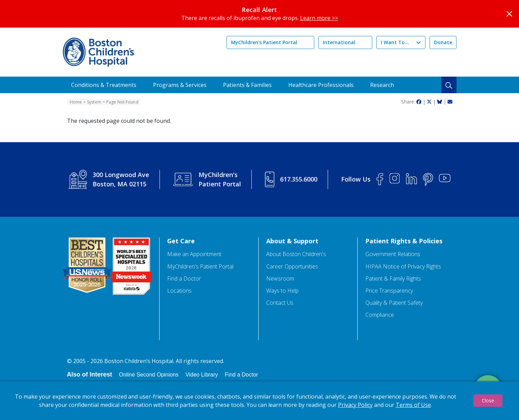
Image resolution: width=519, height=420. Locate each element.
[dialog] (259, 401)
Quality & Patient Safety (394, 303)
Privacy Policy (355, 405)
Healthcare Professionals (321, 85)
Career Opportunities (292, 267)
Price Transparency (389, 291)
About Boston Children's (296, 254)
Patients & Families (247, 85)
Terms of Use (413, 405)
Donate (443, 42)
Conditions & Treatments (104, 85)
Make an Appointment (194, 254)
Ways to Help (282, 291)
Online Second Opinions (149, 375)
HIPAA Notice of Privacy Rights (403, 267)
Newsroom (280, 279)
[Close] (509, 14)
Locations (179, 291)
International (339, 42)
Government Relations (393, 254)
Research (382, 85)
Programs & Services (180, 85)
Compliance (380, 315)
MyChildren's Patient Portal (264, 42)
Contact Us (280, 303)
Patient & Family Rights (393, 279)
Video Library (202, 375)
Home (76, 102)
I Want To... (395, 42)
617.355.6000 (299, 179)
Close (488, 401)
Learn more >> (319, 18)
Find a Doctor (184, 279)
